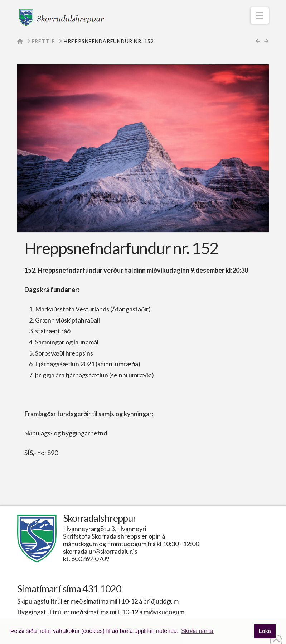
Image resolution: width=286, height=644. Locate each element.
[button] (260, 15)
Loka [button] (265, 631)
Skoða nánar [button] (197, 631)
